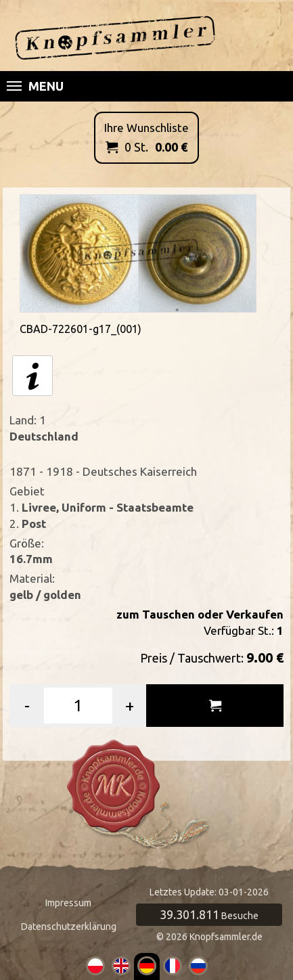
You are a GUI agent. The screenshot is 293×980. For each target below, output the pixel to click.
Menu (35, 86)
